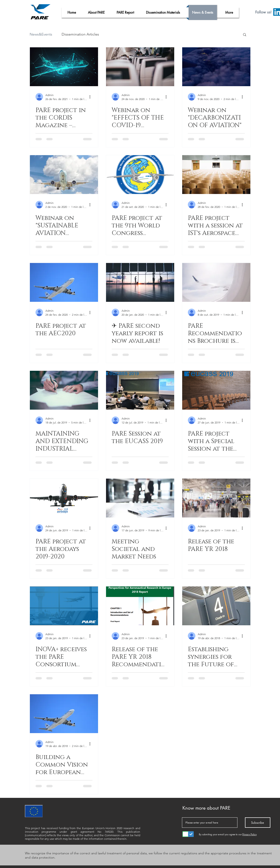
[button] (245, 35)
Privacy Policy (250, 834)
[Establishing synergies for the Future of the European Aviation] (216, 606)
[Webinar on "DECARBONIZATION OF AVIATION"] (216, 67)
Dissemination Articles (80, 34)
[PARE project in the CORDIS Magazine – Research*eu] (64, 67)
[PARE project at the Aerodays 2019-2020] (64, 498)
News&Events (41, 34)
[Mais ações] (92, 97)
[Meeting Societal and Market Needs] (140, 498)
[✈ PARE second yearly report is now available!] (140, 282)
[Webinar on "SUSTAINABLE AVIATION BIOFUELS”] (64, 175)
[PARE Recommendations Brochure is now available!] (216, 282)
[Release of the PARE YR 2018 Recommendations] (140, 606)
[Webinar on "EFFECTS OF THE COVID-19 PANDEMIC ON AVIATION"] (140, 67)
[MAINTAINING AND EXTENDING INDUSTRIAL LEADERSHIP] (64, 390)
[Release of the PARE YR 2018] (216, 498)
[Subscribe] (258, 823)
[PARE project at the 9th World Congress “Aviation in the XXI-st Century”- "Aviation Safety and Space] (140, 175)
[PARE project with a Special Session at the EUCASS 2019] (216, 390)
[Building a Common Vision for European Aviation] (64, 714)
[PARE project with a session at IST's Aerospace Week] (216, 175)
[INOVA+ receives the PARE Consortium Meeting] (64, 606)
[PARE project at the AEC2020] (64, 282)
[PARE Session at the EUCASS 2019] (140, 390)
